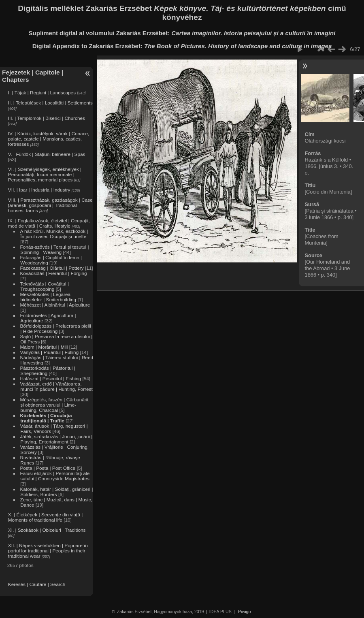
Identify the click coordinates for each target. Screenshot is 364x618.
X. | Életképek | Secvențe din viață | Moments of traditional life (45, 517)
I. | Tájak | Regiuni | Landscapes (42, 93)
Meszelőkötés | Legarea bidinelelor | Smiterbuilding (48, 297)
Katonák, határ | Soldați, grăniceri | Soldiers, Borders (56, 492)
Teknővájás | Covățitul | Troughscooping (44, 286)
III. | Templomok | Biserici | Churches (47, 118)
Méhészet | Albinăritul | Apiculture (55, 305)
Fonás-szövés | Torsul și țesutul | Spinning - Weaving (54, 249)
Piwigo (244, 612)
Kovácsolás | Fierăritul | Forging (53, 273)
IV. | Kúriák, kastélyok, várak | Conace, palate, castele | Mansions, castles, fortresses (49, 139)
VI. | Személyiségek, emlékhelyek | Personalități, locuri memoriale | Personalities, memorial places (45, 174)
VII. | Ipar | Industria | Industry (39, 190)
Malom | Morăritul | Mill (44, 347)
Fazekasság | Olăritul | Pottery (52, 268)
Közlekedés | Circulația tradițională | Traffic (46, 418)
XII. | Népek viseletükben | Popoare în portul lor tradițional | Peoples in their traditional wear (48, 551)
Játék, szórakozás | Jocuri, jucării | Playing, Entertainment (56, 439)
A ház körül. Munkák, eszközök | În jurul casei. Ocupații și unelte (54, 234)
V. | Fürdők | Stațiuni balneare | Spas (47, 154)
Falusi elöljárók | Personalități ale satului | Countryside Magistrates (55, 476)
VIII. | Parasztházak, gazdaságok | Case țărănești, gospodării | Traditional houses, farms (50, 205)
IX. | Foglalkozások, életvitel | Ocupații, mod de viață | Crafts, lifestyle (49, 223)
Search (58, 584)
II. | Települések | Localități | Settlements (50, 103)
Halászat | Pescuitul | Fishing (50, 378)
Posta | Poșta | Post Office (48, 468)
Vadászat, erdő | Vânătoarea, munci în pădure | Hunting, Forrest (56, 386)
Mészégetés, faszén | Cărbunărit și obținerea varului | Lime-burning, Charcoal (54, 405)
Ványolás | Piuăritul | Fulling (49, 352)
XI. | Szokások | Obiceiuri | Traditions (47, 530)
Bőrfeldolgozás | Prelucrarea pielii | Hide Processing (55, 328)
